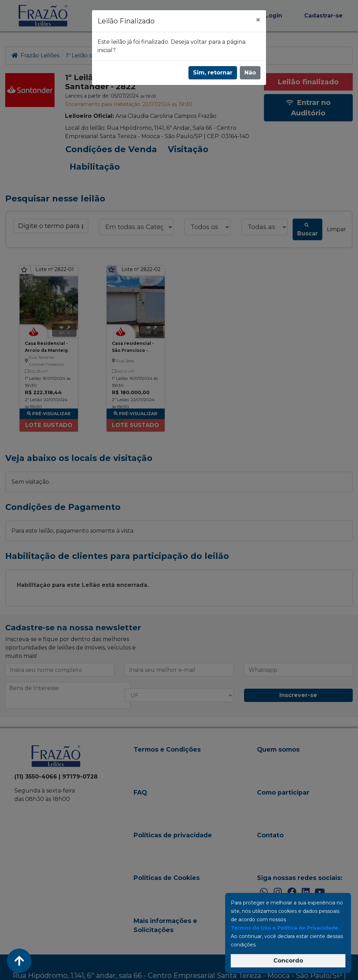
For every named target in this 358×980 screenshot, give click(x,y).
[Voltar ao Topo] (19, 961)
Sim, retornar (213, 73)
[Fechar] (258, 20)
